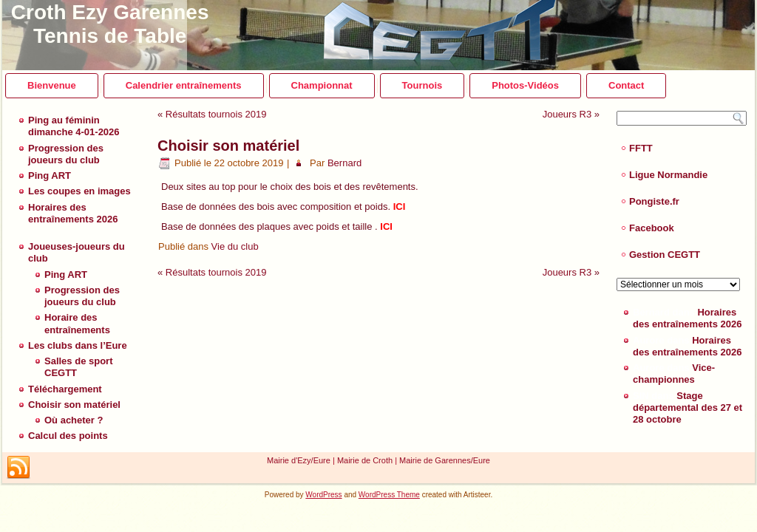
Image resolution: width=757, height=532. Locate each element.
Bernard (344, 163)
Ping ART (50, 175)
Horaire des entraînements (77, 323)
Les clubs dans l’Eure (78, 345)
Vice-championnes (674, 374)
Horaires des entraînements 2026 (73, 213)
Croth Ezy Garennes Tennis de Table (110, 24)
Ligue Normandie (668, 175)
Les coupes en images (79, 191)
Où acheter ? (74, 420)
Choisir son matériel (74, 405)
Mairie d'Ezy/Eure (299, 460)
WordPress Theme (389, 495)
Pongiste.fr (654, 201)
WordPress (323, 495)
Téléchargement (65, 389)
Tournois (422, 85)
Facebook (652, 228)
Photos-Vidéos (525, 85)
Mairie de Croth (365, 460)
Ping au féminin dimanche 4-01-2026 (74, 126)
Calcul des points (68, 436)
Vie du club (235, 246)
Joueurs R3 (567, 114)
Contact (626, 85)
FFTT (641, 148)
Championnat (322, 85)
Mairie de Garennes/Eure (445, 460)
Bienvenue (52, 85)
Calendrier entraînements (184, 85)
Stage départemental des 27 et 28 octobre (688, 408)
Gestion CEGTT (665, 255)
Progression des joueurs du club (66, 154)
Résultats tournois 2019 (216, 114)
